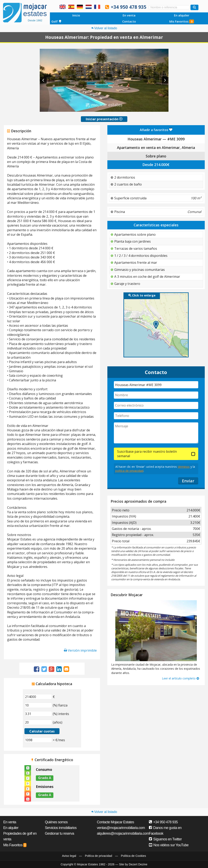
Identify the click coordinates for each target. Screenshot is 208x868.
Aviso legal (69, 856)
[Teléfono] (156, 416)
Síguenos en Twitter (165, 839)
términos (184, 467)
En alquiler (182, 15)
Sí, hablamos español (71, 7)
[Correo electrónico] (156, 405)
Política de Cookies (134, 856)
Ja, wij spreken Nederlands (89, 7)
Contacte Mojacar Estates (115, 822)
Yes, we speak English (63, 7)
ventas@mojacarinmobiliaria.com (121, 828)
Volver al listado (104, 28)
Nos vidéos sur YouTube (169, 845)
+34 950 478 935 (129, 7)
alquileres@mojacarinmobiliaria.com (123, 833)
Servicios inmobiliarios (61, 828)
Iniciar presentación (104, 119)
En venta (129, 15)
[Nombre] (156, 395)
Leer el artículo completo (181, 678)
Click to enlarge (142, 295)
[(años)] (38, 722)
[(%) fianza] (38, 705)
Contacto (129, 21)
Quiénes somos (56, 822)
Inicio (76, 15)
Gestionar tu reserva (59, 833)
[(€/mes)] (38, 740)
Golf (56, 21)
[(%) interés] (38, 714)
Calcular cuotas (42, 731)
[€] (38, 697)
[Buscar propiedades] (194, 7)
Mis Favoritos (182, 21)
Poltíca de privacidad (99, 856)
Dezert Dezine (138, 864)
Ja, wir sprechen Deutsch (80, 7)
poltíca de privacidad (129, 471)
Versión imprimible (80, 650)
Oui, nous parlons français (97, 7)
